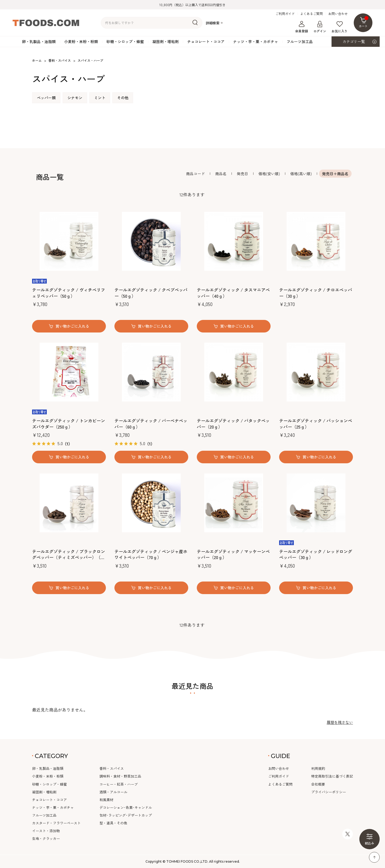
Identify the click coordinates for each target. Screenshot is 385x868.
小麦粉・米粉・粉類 (81, 41)
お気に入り (340, 27)
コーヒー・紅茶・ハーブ (119, 784)
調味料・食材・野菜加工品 (120, 776)
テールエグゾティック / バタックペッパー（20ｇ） (233, 424)
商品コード (195, 174)
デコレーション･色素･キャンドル (126, 807)
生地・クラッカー (46, 838)
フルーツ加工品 (300, 41)
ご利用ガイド (285, 14)
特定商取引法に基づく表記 (332, 776)
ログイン (320, 27)
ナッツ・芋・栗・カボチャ (256, 41)
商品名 (221, 174)
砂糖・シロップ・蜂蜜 (125, 41)
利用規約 (318, 768)
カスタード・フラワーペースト (56, 823)
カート (364, 22)
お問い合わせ (338, 14)
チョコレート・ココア (206, 41)
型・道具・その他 (113, 823)
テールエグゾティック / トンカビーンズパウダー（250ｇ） (69, 424)
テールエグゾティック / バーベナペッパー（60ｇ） (151, 424)
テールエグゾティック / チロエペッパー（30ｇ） (316, 293)
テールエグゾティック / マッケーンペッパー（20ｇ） (233, 554)
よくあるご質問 (311, 14)
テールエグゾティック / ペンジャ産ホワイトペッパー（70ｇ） (151, 554)
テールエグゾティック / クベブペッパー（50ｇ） (151, 293)
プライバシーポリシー (329, 792)
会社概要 (318, 784)
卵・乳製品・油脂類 (39, 41)
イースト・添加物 (46, 831)
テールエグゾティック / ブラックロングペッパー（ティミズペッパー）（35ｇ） (69, 554)
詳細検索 (213, 23)
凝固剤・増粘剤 (165, 41)
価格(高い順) (301, 174)
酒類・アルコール (113, 792)
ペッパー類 (46, 98)
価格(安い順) (269, 174)
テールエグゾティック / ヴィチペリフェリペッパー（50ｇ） (69, 293)
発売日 (242, 174)
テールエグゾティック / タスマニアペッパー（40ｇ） (233, 293)
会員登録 (302, 27)
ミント (100, 98)
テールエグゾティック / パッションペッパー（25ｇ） (316, 424)
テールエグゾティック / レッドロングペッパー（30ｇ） (316, 554)
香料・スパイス (112, 768)
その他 (123, 98)
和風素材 (106, 800)
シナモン (75, 98)
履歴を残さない (340, 722)
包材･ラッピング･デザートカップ (126, 815)
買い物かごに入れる (72, 326)
